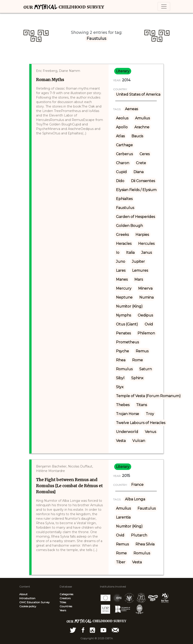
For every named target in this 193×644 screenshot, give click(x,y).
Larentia (123, 517)
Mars (139, 279)
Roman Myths (50, 80)
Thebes (123, 405)
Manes (122, 279)
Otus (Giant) (127, 324)
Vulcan (139, 441)
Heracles (124, 244)
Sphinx (137, 378)
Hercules (146, 244)
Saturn (146, 369)
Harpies (142, 235)
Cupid (121, 172)
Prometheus (127, 342)
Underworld (127, 432)
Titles (63, 602)
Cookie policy (28, 606)
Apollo (122, 127)
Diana (138, 172)
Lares (121, 270)
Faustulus (125, 208)
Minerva (145, 288)
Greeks (122, 235)
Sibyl (120, 378)
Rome (137, 360)
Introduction (27, 598)
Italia (130, 253)
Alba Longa (135, 499)
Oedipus (145, 315)
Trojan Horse (128, 414)
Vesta (121, 441)
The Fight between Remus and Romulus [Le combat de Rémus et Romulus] (69, 486)
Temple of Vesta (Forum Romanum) (148, 396)
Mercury (124, 288)
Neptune (124, 297)
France (137, 485)
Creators (65, 598)
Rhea (121, 360)
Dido (120, 181)
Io (118, 253)
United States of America (138, 94)
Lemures (140, 270)
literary (123, 71)
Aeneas (131, 109)
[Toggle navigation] (164, 6)
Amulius (142, 118)
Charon (123, 163)
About (23, 594)
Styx (120, 387)
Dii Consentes (143, 181)
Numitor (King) (129, 306)
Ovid (149, 324)
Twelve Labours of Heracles (141, 423)
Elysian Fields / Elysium (136, 190)
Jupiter (138, 262)
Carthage (124, 145)
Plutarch (139, 535)
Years (63, 610)
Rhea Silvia (145, 544)
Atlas (120, 136)
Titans (142, 405)
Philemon (146, 333)
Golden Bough (129, 226)
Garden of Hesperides (135, 217)
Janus (147, 253)
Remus (142, 351)
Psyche (122, 351)
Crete (141, 163)
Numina (146, 297)
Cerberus (124, 154)
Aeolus (122, 118)
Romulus (124, 369)
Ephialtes (124, 199)
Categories (66, 594)
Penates (123, 333)
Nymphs (123, 315)
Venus (150, 432)
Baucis (137, 136)
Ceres (145, 154)
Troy (150, 414)
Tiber (121, 562)
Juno (121, 262)
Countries (66, 606)
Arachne (142, 127)
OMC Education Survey (34, 602)
